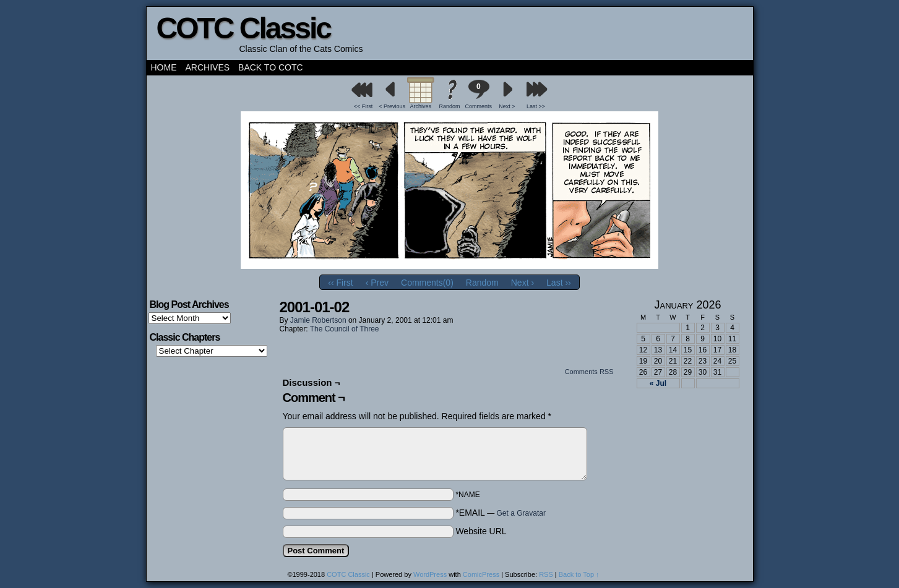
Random (449, 106)
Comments (478, 94)
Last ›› (559, 283)
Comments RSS (589, 372)
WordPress (430, 574)
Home (164, 67)
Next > (507, 106)
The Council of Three (345, 329)
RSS (546, 574)
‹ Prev (377, 283)
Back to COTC (271, 67)
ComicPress (481, 574)
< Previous (392, 106)
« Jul (658, 383)
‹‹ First (340, 283)
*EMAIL (501, 513)
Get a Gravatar (521, 513)
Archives (208, 67)
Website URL (481, 531)
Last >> (536, 106)
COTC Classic (243, 28)
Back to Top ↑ (579, 574)
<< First (363, 106)
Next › (523, 283)
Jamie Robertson (318, 320)
